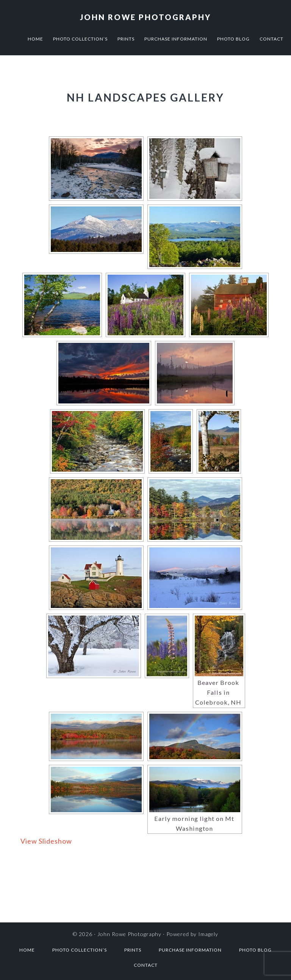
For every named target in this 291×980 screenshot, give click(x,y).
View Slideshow (46, 841)
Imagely (208, 934)
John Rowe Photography (145, 17)
